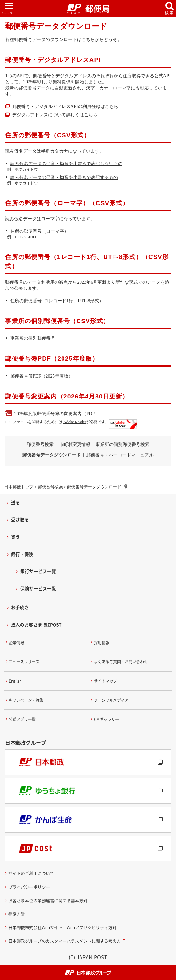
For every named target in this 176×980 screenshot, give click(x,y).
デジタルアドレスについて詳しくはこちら (55, 115)
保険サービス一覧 (38, 588)
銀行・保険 (22, 554)
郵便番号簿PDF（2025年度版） (42, 376)
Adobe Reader (75, 422)
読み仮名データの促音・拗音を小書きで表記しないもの (66, 163)
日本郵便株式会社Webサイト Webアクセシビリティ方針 (63, 927)
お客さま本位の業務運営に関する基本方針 (48, 900)
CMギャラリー (106, 719)
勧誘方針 (17, 914)
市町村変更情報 (75, 444)
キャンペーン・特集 (26, 700)
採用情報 (102, 643)
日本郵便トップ (19, 487)
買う (15, 537)
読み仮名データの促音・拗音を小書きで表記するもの (64, 177)
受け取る (20, 519)
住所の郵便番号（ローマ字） (39, 231)
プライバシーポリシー (29, 887)
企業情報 (16, 643)
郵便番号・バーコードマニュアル (120, 455)
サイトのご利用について (31, 873)
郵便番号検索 (50, 487)
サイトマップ (105, 681)
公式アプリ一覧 (22, 719)
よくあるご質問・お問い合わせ (121, 662)
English (15, 681)
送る (15, 502)
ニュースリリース (24, 662)
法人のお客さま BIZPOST (36, 624)
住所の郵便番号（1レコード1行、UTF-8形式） (57, 301)
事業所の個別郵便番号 (33, 338)
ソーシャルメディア (111, 700)
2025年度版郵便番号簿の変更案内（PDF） (57, 414)
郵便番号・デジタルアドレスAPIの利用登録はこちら (65, 106)
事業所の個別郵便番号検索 (122, 444)
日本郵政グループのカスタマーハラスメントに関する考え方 (65, 941)
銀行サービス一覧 (38, 571)
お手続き (20, 607)
